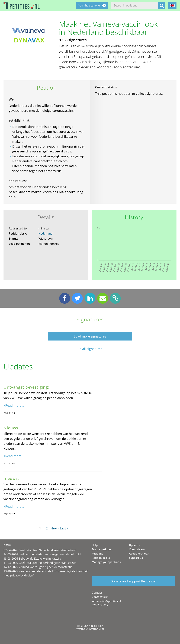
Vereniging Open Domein (90, 629)
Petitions (97, 553)
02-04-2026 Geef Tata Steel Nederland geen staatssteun (40, 550)
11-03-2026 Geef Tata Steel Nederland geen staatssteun (40, 563)
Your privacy (137, 549)
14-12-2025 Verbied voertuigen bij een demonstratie (38, 567)
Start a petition (101, 549)
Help (95, 545)
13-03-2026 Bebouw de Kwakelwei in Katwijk (32, 559)
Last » (64, 528)
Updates (134, 545)
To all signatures (90, 349)
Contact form (100, 597)
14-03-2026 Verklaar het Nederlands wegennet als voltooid (42, 554)
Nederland (46, 233)
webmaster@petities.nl (106, 601)
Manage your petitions (106, 562)
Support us (136, 558)
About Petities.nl (140, 553)
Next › (55, 528)
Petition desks (101, 558)
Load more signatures (90, 336)
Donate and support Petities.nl (133, 581)
